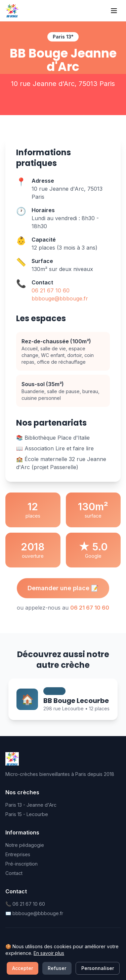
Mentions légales (15, 957)
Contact (14, 873)
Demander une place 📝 (63, 588)
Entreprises (18, 854)
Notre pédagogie (25, 845)
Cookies (100, 954)
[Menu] (114, 11)
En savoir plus (49, 976)
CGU (81, 954)
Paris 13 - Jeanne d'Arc (31, 805)
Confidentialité (54, 954)
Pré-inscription (22, 864)
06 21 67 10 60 (51, 290)
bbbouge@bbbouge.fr (60, 298)
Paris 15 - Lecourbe (27, 814)
